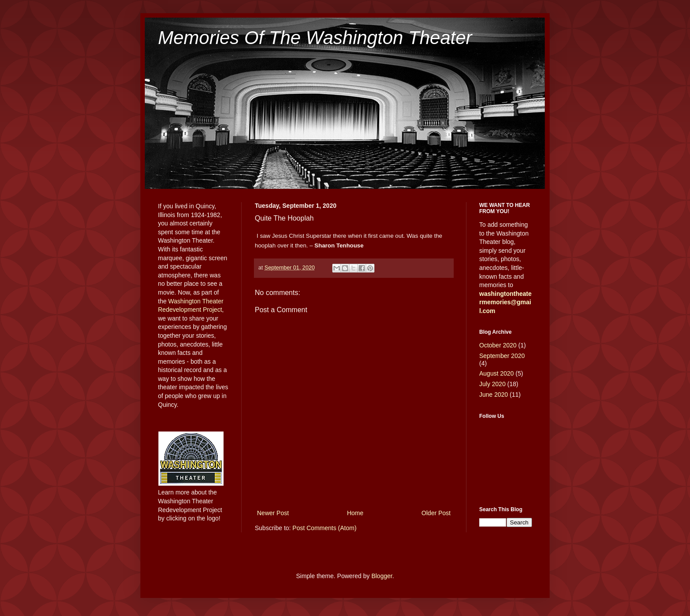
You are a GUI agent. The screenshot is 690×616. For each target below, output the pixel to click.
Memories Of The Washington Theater (315, 38)
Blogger (382, 576)
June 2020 (494, 395)
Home (355, 513)
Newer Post (273, 513)
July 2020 (492, 384)
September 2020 (502, 356)
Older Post (436, 513)
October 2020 (498, 345)
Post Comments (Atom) (325, 528)
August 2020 (497, 373)
